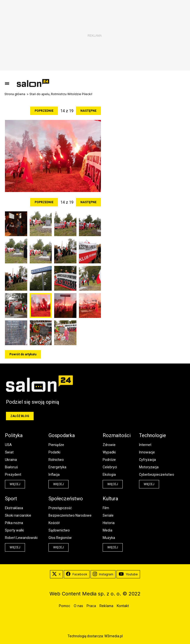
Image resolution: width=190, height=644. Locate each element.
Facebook (77, 574)
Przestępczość (60, 508)
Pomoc (65, 606)
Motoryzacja (149, 467)
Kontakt (123, 606)
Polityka (14, 435)
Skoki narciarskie (18, 515)
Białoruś (11, 467)
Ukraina (11, 460)
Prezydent (13, 475)
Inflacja (54, 475)
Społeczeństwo (66, 499)
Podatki (54, 452)
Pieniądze (56, 445)
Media (107, 530)
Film (106, 508)
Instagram (103, 574)
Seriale (108, 515)
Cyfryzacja (147, 460)
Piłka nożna (14, 523)
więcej (15, 484)
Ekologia (109, 475)
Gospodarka (62, 435)
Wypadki (109, 452)
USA (8, 445)
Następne (88, 111)
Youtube (128, 574)
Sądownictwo (59, 530)
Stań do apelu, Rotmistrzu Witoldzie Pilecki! (61, 94)
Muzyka (109, 538)
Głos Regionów (60, 538)
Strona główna (15, 94)
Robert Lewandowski (21, 538)
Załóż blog (20, 416)
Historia (109, 523)
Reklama (106, 606)
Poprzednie (44, 111)
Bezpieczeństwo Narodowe (70, 515)
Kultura (110, 499)
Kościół (54, 523)
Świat (9, 452)
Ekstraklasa (14, 508)
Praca (91, 606)
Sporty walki (14, 530)
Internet (145, 445)
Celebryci (110, 467)
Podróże (109, 460)
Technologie (153, 435)
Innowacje (147, 452)
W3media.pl (114, 636)
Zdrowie (109, 445)
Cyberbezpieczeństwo (157, 475)
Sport (11, 499)
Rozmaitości (117, 435)
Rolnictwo (56, 460)
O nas (78, 606)
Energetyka (57, 467)
